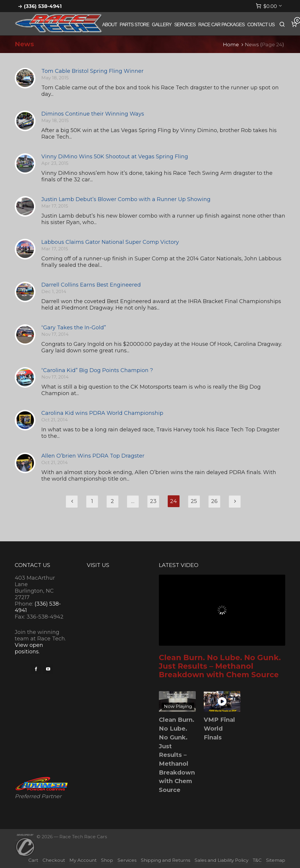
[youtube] (48, 669)
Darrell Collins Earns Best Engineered (91, 285)
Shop (107, 860)
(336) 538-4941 (43, 6)
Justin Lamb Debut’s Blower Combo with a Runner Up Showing (126, 199)
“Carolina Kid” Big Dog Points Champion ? (97, 370)
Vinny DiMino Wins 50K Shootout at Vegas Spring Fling (115, 157)
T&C (257, 860)
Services (127, 860)
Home (231, 45)
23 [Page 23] (153, 501)
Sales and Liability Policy (221, 860)
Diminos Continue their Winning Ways (93, 114)
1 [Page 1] (92, 501)
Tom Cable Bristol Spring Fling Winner (92, 71)
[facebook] (36, 669)
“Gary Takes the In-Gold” (74, 328)
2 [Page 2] (112, 501)
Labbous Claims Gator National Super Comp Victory (110, 242)
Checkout (54, 860)
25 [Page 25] (194, 501)
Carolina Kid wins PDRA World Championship (102, 413)
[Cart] (269, 6)
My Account (83, 860)
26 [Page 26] (214, 501)
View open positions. (29, 648)
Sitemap (276, 860)
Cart (33, 860)
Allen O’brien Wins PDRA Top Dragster (93, 456)
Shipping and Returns (166, 860)
